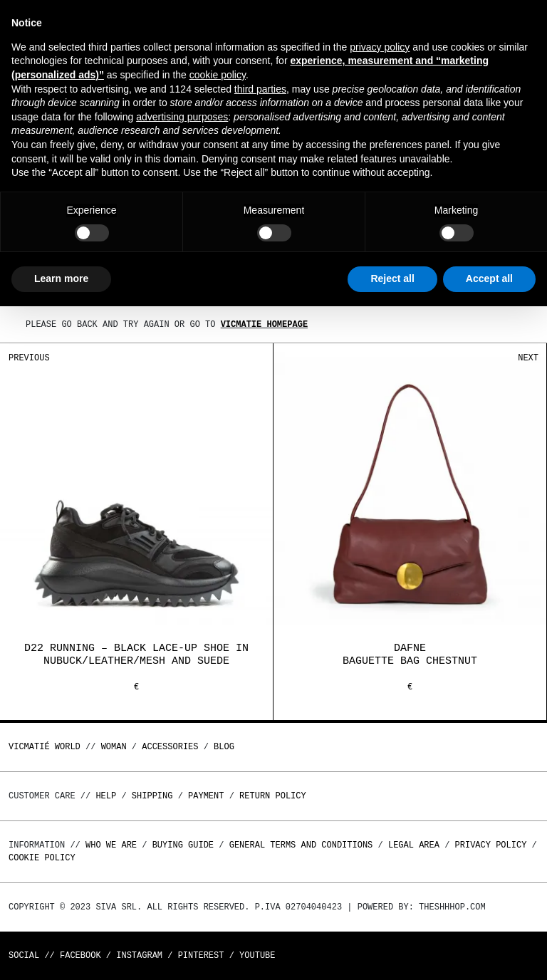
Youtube (257, 955)
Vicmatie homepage (264, 324)
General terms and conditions (301, 845)
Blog (224, 747)
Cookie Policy (42, 858)
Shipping (152, 796)
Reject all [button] (392, 278)
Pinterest (201, 955)
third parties (260, 89)
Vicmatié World (45, 747)
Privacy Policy (491, 845)
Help (106, 796)
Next (528, 358)
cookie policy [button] (218, 75)
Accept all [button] (489, 278)
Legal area (414, 845)
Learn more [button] (61, 278)
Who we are (111, 845)
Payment (206, 796)
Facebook (80, 955)
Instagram (139, 955)
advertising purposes (182, 117)
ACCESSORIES (170, 747)
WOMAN (114, 747)
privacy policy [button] (380, 47)
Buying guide (183, 845)
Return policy (273, 796)
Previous (29, 358)
